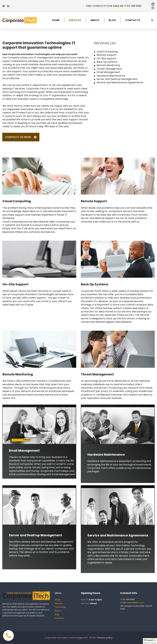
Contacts (59, 618)
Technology (60, 607)
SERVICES (75, 20)
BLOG (112, 20)
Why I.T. (58, 611)
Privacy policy (105, 638)
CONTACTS (133, 20)
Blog (57, 614)
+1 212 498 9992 (133, 6)
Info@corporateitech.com (132, 603)
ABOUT (95, 20)
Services (59, 603)
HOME (56, 20)
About (57, 600)
